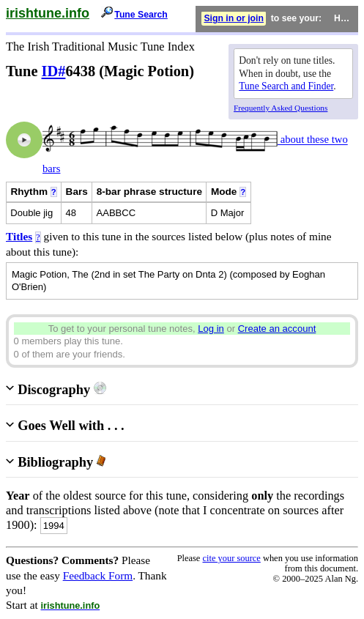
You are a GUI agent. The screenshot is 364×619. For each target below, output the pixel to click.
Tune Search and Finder (286, 86)
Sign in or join (234, 18)
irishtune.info (48, 13)
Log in (211, 329)
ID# (54, 71)
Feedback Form (98, 575)
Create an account (277, 329)
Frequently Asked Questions (281, 108)
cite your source (231, 558)
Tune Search (141, 15)
